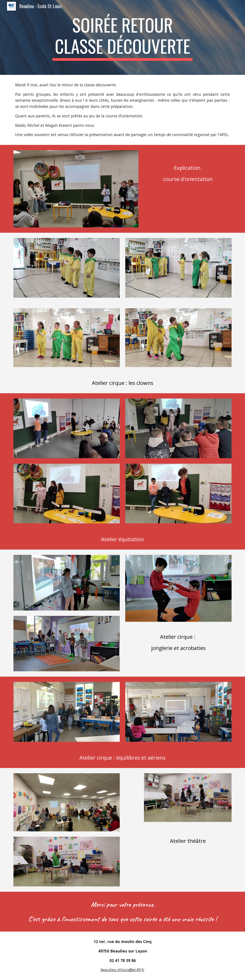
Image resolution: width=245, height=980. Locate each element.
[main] (122, 37)
